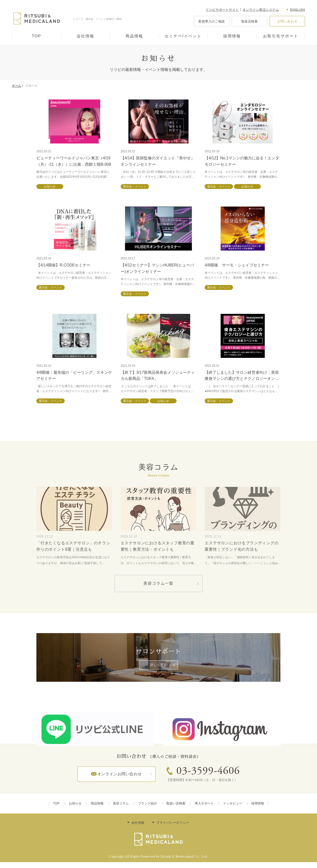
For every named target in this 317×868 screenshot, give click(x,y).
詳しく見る (158, 665)
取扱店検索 (250, 21)
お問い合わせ (287, 21)
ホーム (17, 86)
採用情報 (232, 36)
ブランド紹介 (148, 803)
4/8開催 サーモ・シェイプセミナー (237, 265)
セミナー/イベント (183, 36)
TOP (37, 36)
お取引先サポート (281, 36)
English (298, 10)
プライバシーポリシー (173, 823)
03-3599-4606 (208, 771)
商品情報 (134, 36)
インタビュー (232, 803)
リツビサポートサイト (222, 10)
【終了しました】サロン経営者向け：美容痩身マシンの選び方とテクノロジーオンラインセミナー (242, 379)
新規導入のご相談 (211, 21)
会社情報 (85, 36)
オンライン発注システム (261, 10)
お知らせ (75, 803)
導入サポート (204, 803)
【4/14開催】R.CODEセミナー (63, 265)
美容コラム (121, 803)
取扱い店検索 (176, 803)
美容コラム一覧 (158, 583)
